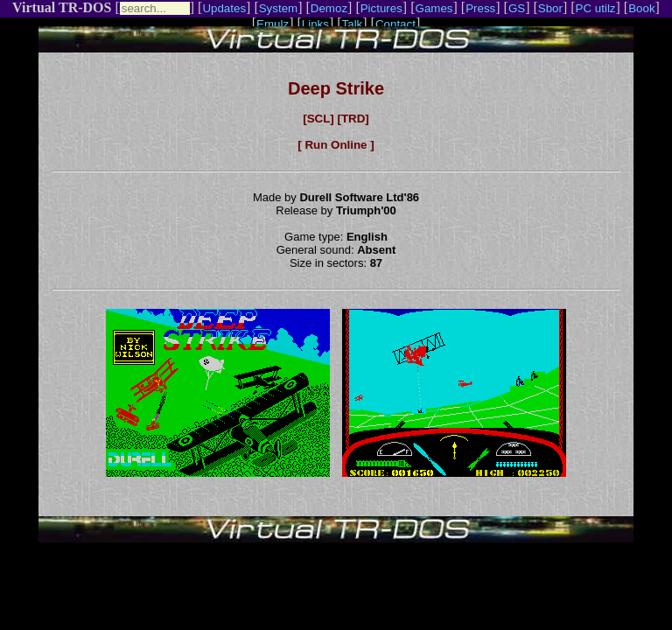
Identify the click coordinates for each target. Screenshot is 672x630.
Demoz (329, 8)
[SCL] (318, 119)
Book (641, 8)
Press (480, 8)
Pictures (381, 8)
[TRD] (353, 119)
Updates (224, 8)
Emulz (273, 24)
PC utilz (596, 8)
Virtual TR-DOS (62, 7)
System (278, 8)
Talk (353, 24)
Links (315, 24)
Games (434, 8)
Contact (395, 24)
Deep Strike (336, 88)
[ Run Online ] (336, 145)
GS (517, 8)
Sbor (550, 8)
